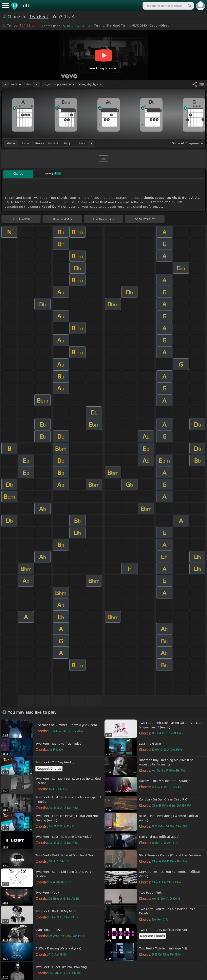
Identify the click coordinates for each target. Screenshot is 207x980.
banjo (68, 143)
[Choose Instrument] (92, 143)
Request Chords (49, 768)
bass (82, 143)
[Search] (189, 6)
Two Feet (39, 16)
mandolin (54, 143)
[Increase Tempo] (36, 84)
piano (25, 143)
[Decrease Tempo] (5, 84)
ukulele (39, 143)
